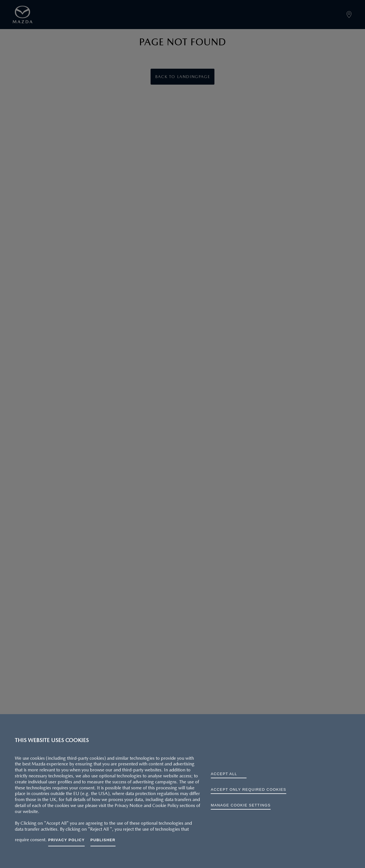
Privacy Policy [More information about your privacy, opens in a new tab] (66, 840)
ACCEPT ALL (224, 774)
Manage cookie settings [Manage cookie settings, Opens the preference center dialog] (241, 805)
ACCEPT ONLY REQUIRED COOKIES (248, 789)
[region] (182, 791)
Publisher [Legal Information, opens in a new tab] (103, 840)
